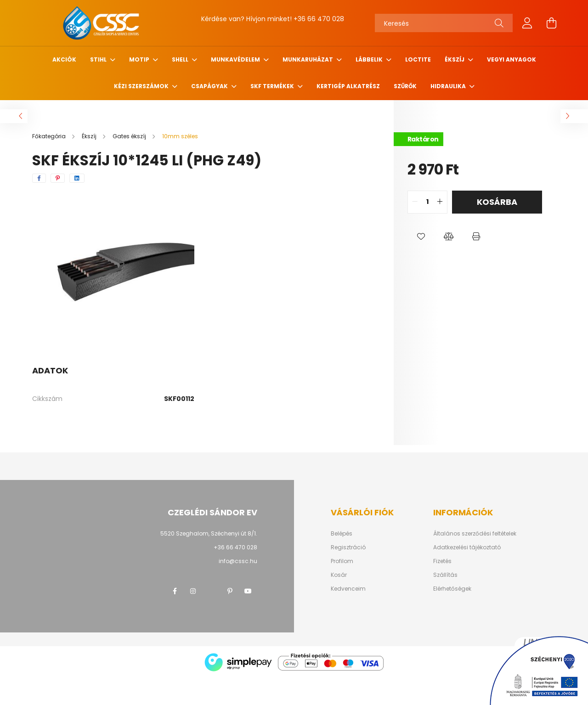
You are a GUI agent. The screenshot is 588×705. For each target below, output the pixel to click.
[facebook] (39, 178)
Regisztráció (348, 547)
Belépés (342, 534)
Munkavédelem (236, 59)
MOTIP (140, 59)
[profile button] (527, 23)
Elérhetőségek (452, 589)
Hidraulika (449, 86)
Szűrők (405, 86)
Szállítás (445, 575)
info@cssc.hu (238, 561)
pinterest (230, 591)
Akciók (64, 59)
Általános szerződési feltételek (475, 534)
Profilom (342, 561)
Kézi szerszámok (142, 86)
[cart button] (551, 23)
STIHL (99, 59)
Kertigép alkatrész (348, 86)
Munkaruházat (308, 59)
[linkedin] (77, 178)
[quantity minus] (415, 202)
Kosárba (497, 202)
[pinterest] (58, 178)
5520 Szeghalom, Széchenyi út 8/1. (209, 533)
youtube (248, 591)
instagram (193, 591)
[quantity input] (427, 202)
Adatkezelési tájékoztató (467, 547)
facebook (175, 591)
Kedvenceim (348, 589)
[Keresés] (444, 23)
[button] (421, 237)
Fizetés (442, 561)
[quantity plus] (440, 202)
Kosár (339, 575)
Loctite (418, 59)
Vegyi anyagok (512, 59)
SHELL (181, 59)
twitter (211, 591)
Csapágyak (210, 86)
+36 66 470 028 (319, 19)
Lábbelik (370, 59)
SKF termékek (273, 86)
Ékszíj (455, 59)
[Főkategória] (50, 136)
